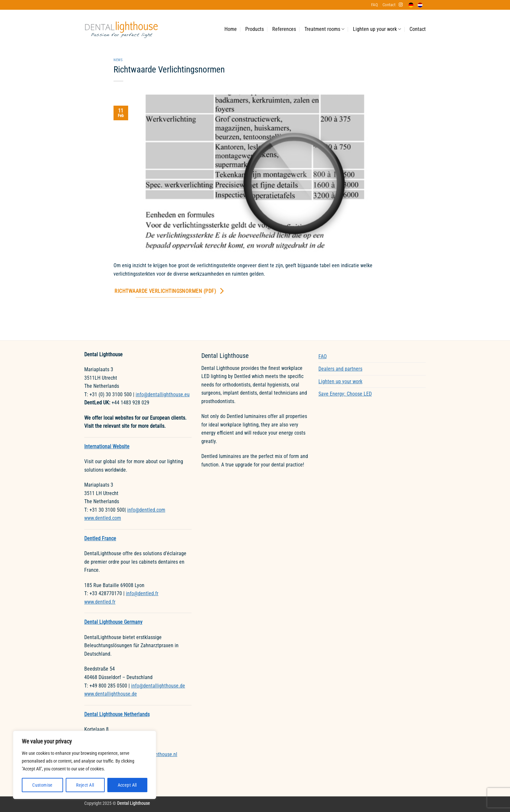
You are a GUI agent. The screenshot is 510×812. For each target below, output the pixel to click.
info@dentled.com (146, 510)
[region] (85, 765)
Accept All (127, 785)
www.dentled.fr (100, 602)
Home (231, 29)
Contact (389, 5)
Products (255, 29)
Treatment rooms (324, 29)
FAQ (375, 5)
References (284, 29)
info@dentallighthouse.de (158, 686)
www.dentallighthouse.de (111, 694)
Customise (42, 785)
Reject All (85, 785)
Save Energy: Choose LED (345, 394)
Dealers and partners (340, 369)
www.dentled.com (103, 518)
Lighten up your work (377, 29)
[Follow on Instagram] (401, 5)
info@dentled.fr (142, 593)
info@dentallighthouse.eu (163, 394)
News (118, 60)
